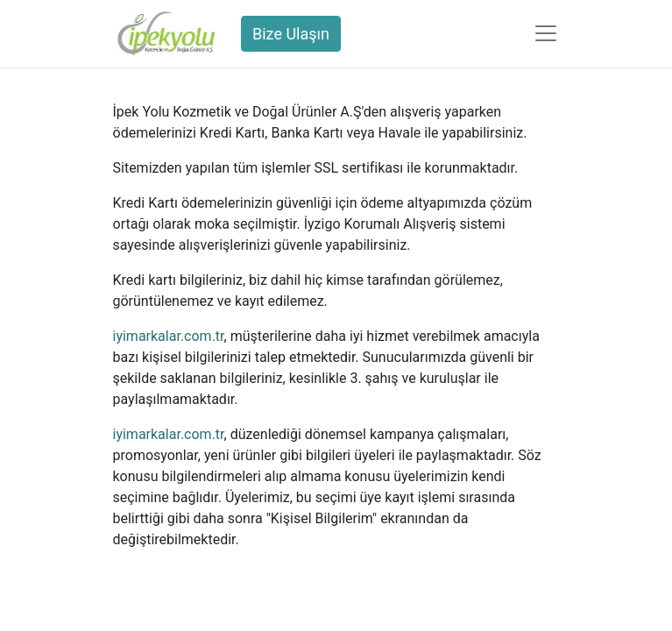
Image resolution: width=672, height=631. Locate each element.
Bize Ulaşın (291, 34)
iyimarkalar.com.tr (169, 336)
